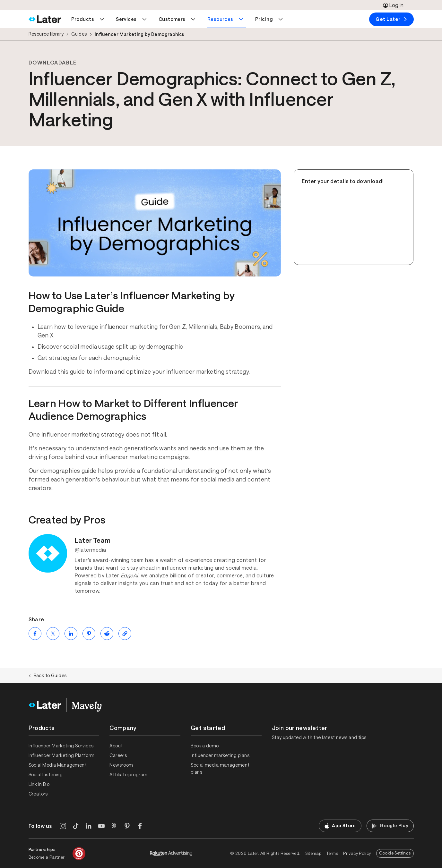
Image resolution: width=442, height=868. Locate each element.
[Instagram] (63, 826)
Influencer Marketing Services (61, 746)
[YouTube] (101, 826)
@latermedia (91, 550)
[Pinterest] (127, 826)
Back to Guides (48, 676)
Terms (332, 853)
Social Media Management (58, 765)
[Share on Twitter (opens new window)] (53, 634)
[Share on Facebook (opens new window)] (35, 634)
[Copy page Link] (125, 634)
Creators (38, 794)
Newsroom (121, 765)
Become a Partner (47, 857)
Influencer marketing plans (220, 755)
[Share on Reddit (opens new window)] (107, 634)
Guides (79, 34)
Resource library (46, 34)
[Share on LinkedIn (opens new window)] (71, 634)
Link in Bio (39, 784)
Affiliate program (128, 775)
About (116, 746)
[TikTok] (76, 826)
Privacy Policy (357, 853)
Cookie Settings (395, 853)
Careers (118, 755)
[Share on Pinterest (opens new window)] (89, 634)
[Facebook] (140, 826)
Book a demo (205, 746)
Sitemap (313, 853)
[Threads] (114, 826)
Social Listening (46, 775)
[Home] (45, 19)
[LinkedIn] (89, 826)
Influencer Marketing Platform (62, 755)
